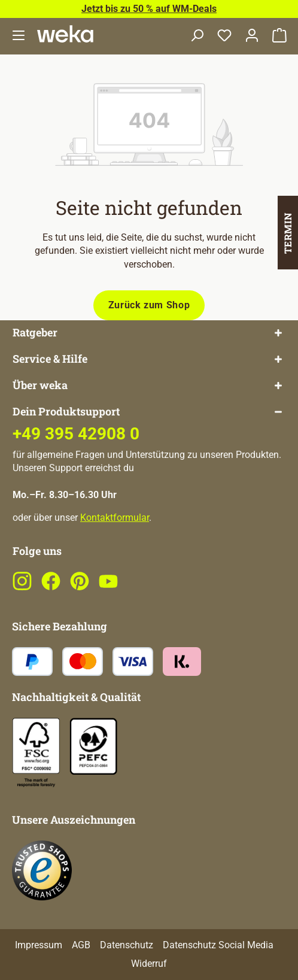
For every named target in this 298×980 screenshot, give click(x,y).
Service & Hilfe (50, 359)
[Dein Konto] (252, 36)
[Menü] (19, 36)
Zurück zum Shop (149, 305)
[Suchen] (197, 36)
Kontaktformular (115, 518)
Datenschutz (127, 945)
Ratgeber (35, 333)
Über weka (40, 385)
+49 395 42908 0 (76, 434)
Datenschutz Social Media (218, 945)
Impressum (39, 945)
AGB (81, 945)
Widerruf (149, 964)
